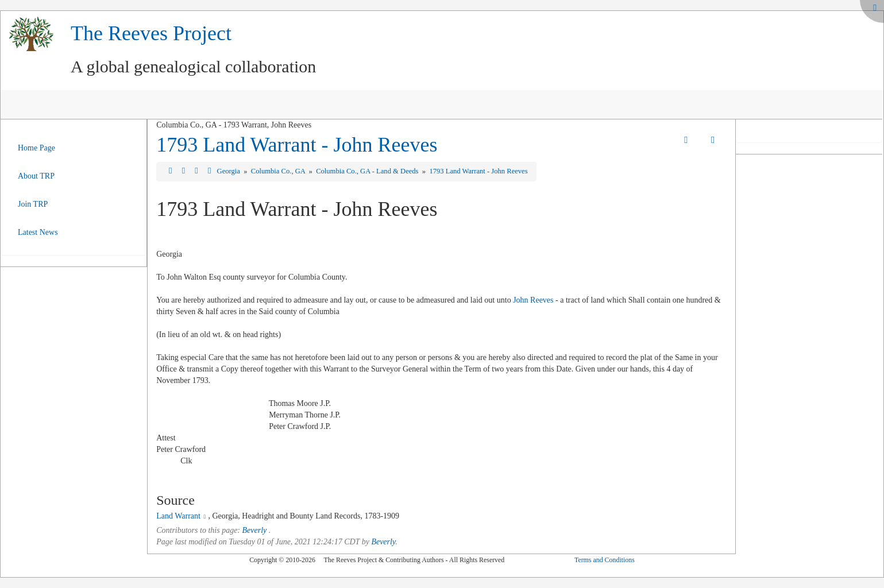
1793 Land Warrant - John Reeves (297, 145)
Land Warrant (178, 516)
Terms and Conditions (605, 560)
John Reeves (533, 300)
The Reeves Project (151, 33)
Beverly (255, 530)
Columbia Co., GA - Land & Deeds (368, 171)
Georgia (229, 171)
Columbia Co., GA (279, 171)
